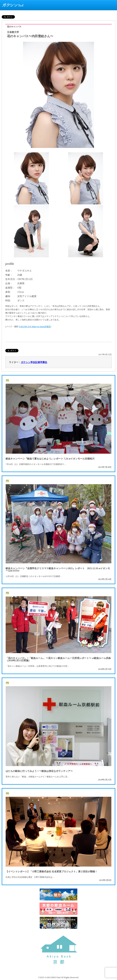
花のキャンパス (14, 27)
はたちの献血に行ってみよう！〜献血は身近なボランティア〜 (39, 771)
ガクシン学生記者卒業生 (34, 362)
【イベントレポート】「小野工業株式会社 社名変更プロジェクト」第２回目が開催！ (51, 872)
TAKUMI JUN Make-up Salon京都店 (35, 327)
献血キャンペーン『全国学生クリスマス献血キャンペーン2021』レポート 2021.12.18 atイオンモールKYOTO (58, 570)
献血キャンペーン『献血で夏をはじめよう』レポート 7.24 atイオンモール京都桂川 (50, 459)
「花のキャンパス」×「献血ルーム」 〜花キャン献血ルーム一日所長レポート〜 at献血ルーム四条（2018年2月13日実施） (58, 659)
